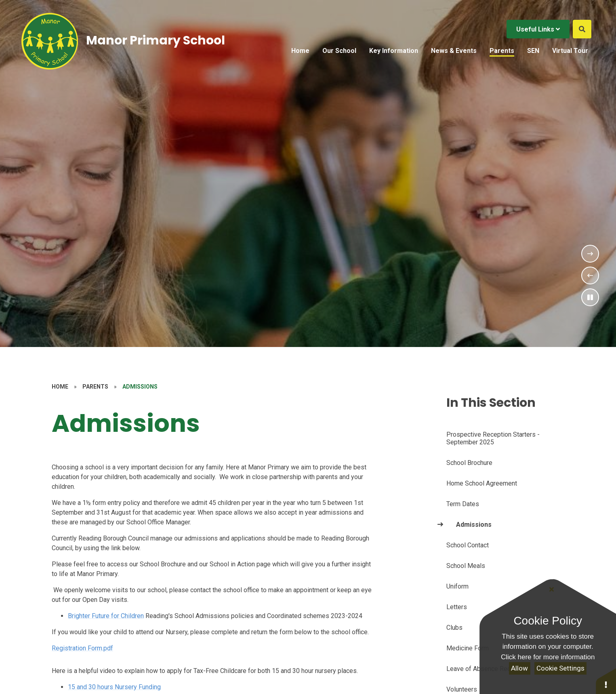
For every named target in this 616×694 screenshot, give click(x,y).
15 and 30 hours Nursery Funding (114, 687)
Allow (519, 668)
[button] (606, 681)
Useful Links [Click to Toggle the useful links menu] (538, 29)
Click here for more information (548, 657)
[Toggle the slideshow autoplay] (590, 297)
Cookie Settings (560, 668)
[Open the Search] (582, 29)
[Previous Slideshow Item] (590, 275)
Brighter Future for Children (106, 616)
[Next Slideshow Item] (590, 254)
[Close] (551, 589)
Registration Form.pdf (82, 648)
